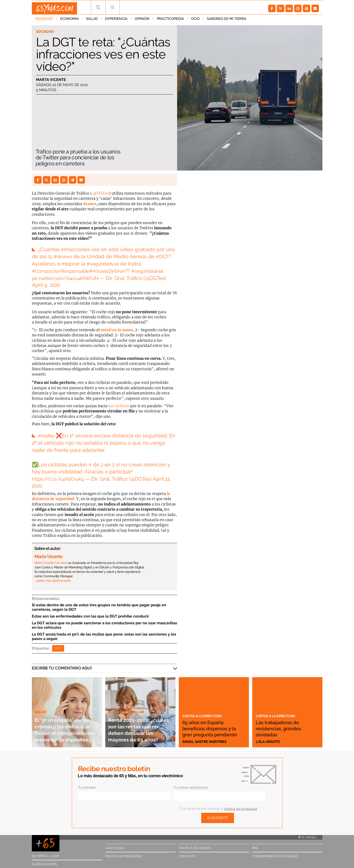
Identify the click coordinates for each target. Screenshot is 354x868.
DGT (58, 648)
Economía (69, 21)
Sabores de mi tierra (227, 21)
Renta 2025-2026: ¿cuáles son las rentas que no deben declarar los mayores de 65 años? (138, 723)
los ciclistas (119, 406)
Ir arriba (307, 837)
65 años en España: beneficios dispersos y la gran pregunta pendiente (213, 725)
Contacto (187, 856)
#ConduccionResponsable (64, 271)
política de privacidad (241, 809)
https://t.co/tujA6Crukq (60, 479)
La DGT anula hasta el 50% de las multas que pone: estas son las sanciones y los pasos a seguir (104, 636)
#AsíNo (47, 436)
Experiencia (116, 21)
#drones (64, 256)
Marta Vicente (51, 80)
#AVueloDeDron (115, 271)
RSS (255, 848)
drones (90, 204)
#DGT (165, 256)
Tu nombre (87, 788)
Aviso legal (115, 848)
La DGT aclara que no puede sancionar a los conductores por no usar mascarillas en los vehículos (104, 625)
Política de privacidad (124, 856)
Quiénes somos (44, 864)
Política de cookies (195, 848)
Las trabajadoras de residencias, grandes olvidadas (285, 728)
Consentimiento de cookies (275, 856)
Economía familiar (128, 699)
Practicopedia (170, 21)
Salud (92, 21)
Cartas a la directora (206, 709)
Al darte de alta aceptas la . (218, 809)
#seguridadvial (104, 264)
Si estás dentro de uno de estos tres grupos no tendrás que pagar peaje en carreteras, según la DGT (99, 607)
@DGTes (101, 193)
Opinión (142, 21)
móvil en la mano (117, 330)
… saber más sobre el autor (53, 581)
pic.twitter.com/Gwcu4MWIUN (68, 278)
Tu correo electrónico (191, 788)
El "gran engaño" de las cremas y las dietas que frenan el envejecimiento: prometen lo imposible (66, 723)
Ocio (195, 21)
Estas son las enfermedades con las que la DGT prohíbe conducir (90, 616)
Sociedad (44, 21)
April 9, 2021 (46, 285)
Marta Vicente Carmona (51, 563)
